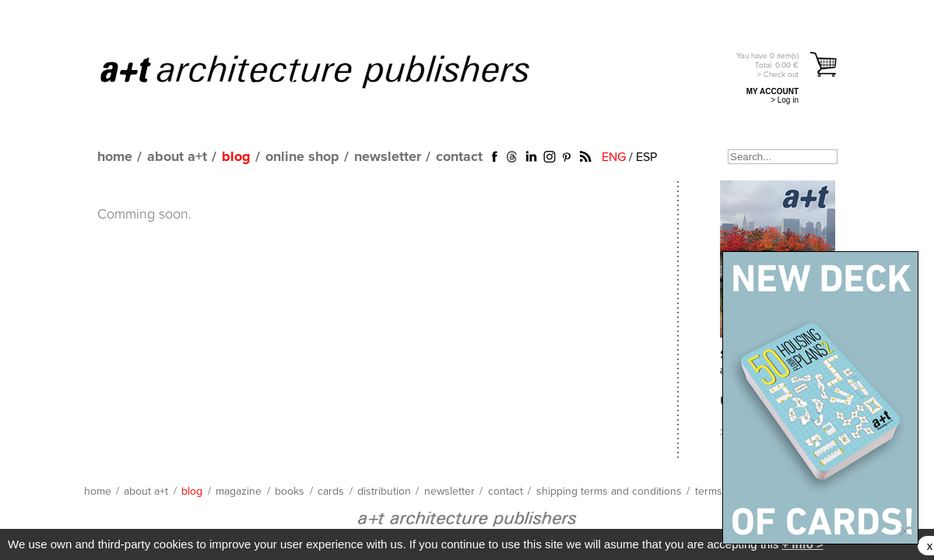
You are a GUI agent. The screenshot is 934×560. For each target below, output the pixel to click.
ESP (646, 157)
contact (459, 157)
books (290, 492)
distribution (384, 492)
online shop (302, 157)
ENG (614, 157)
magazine (239, 492)
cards (331, 492)
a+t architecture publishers (334, 71)
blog (236, 157)
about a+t (177, 157)
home (115, 157)
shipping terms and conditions (609, 492)
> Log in (785, 100)
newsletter (388, 157)
